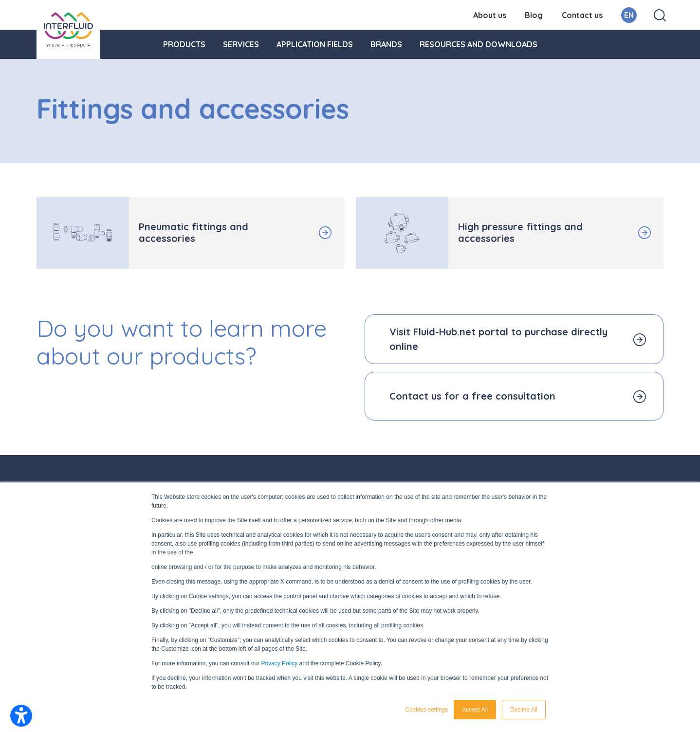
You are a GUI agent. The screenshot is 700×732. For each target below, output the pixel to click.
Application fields (315, 44)
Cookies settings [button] (426, 710)
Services (241, 44)
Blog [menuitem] (534, 15)
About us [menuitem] (490, 15)
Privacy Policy (279, 663)
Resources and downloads (479, 44)
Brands (386, 44)
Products (184, 44)
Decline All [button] (524, 710)
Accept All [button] (475, 710)
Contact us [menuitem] (582, 15)
